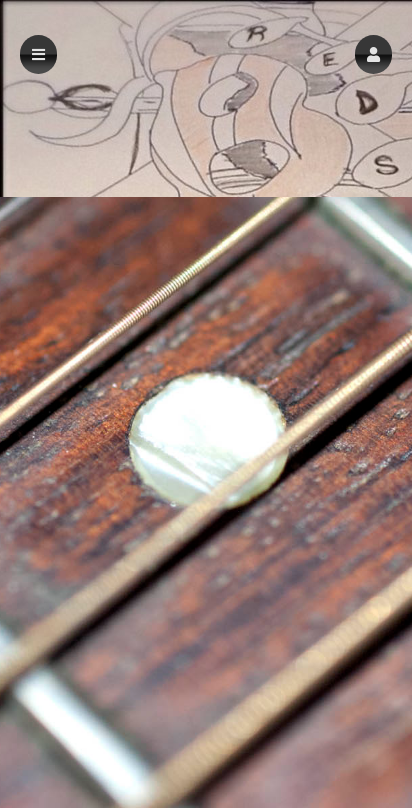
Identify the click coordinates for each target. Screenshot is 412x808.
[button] (373, 54)
